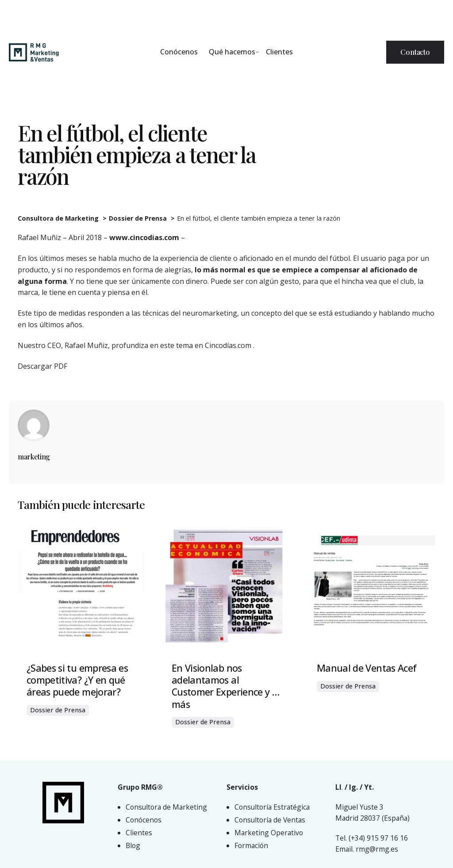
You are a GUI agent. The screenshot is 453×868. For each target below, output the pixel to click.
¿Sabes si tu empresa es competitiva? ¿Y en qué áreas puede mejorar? (77, 680)
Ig (353, 787)
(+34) (358, 838)
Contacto (415, 52)
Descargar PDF (42, 366)
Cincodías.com (229, 345)
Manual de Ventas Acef (367, 668)
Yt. (369, 787)
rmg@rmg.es (377, 849)
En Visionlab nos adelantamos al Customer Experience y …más (225, 686)
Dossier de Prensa (58, 710)
